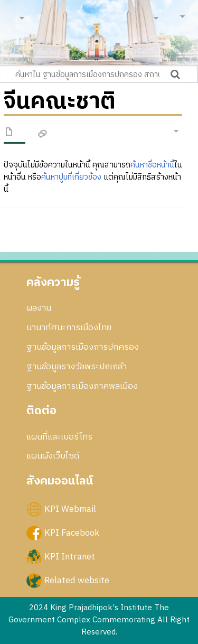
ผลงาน (39, 308)
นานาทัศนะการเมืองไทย (69, 328)
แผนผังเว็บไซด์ (53, 456)
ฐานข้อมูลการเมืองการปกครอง (83, 347)
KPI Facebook (72, 533)
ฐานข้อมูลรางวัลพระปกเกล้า (77, 367)
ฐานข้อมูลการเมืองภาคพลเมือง (82, 386)
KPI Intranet (70, 556)
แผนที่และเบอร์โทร (59, 437)
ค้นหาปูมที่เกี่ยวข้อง (71, 177)
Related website (77, 581)
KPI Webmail (70, 509)
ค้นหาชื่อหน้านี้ (152, 165)
